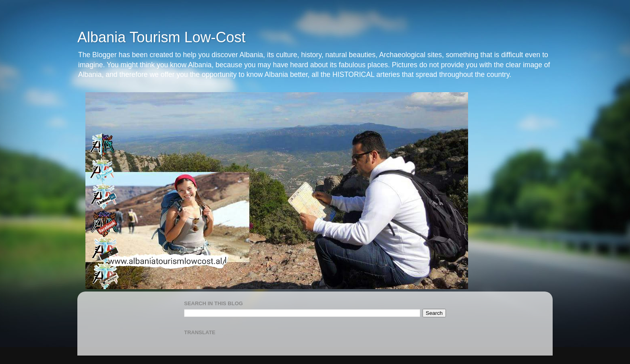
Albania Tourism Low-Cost (162, 37)
